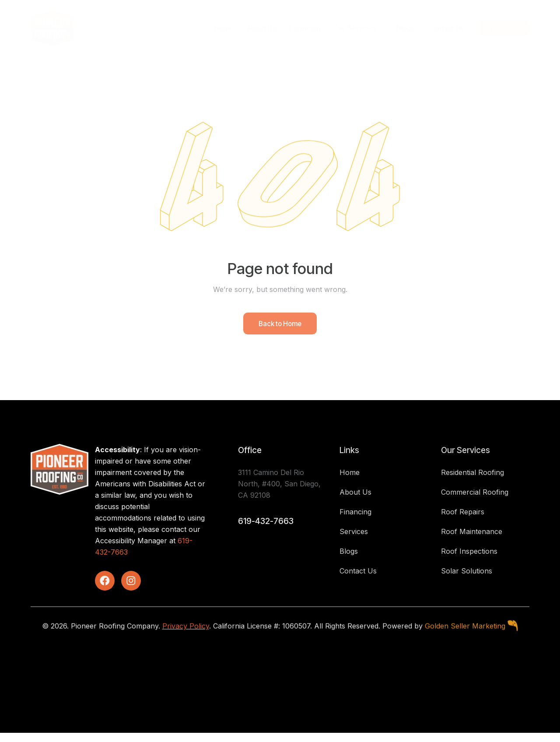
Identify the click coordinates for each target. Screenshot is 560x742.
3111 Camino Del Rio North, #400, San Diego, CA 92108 (279, 492)
